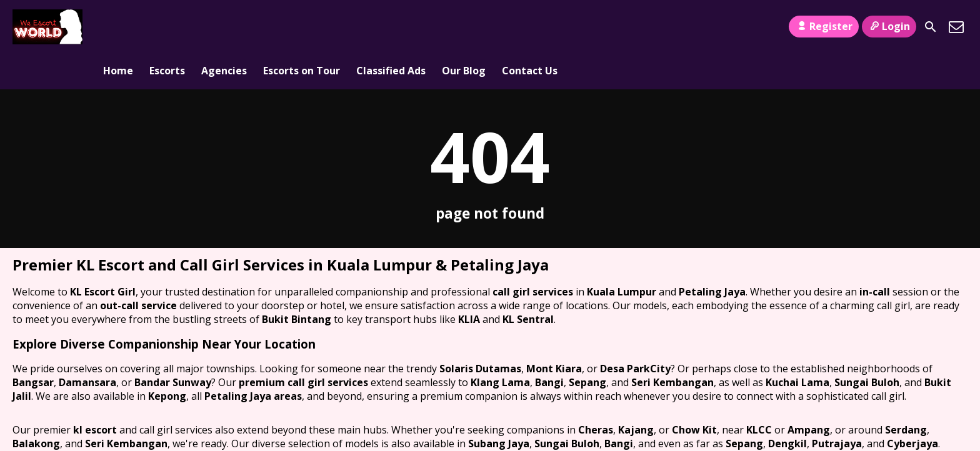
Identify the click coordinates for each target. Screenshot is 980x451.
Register (823, 26)
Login (889, 26)
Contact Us (530, 27)
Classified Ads (391, 27)
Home (118, 27)
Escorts (167, 27)
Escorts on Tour (302, 27)
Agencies (224, 27)
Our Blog (464, 27)
